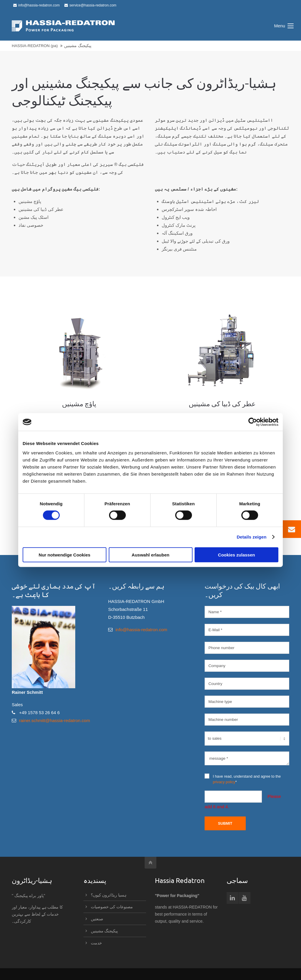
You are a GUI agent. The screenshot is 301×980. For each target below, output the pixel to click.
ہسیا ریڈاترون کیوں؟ (109, 895)
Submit (225, 823)
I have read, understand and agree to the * (243, 779)
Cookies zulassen (237, 555)
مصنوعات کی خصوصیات (112, 907)
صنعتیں (97, 919)
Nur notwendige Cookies (65, 555)
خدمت (96, 943)
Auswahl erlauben (150, 555)
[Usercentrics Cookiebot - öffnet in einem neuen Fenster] (253, 422)
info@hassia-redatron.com (36, 5)
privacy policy (224, 782)
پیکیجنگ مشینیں (104, 931)
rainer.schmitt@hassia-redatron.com (55, 720)
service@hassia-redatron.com (90, 5)
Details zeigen (251, 537)
